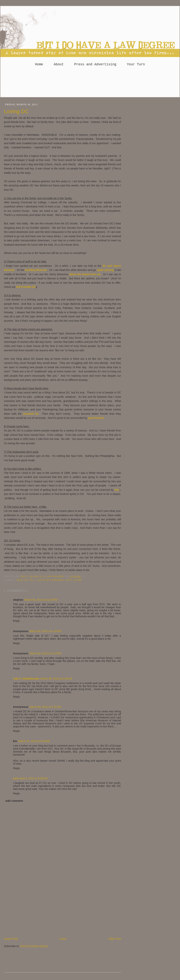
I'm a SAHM (73, 580)
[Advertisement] (90, 83)
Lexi (16, 778)
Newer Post (11, 939)
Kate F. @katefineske (26, 679)
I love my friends (50, 580)
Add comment (14, 801)
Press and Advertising (95, 64)
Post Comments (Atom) (34, 946)
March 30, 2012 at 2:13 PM (45, 653)
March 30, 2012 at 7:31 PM (45, 707)
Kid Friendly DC (26, 287)
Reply (16, 621)
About (59, 64)
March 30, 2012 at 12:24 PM (41, 600)
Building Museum (36, 270)
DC (32, 580)
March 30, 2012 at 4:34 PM (56, 679)
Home (39, 64)
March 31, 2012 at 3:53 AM (34, 741)
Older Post (115, 939)
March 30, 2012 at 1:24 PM (45, 631)
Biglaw (22, 580)
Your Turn (136, 64)
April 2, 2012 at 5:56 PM (33, 778)
